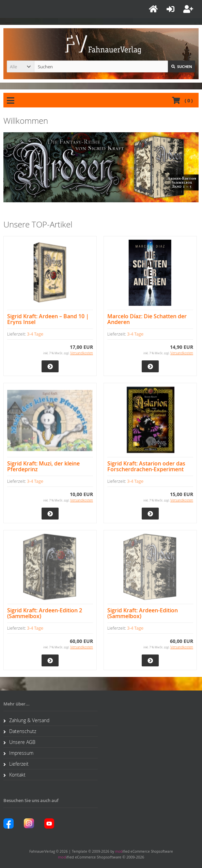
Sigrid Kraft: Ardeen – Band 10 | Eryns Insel (48, 319)
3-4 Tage (35, 334)
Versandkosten (82, 353)
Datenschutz (20, 731)
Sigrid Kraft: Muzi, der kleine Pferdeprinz (43, 466)
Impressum (18, 753)
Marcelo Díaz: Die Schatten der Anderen (147, 319)
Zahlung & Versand (26, 720)
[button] (20, 66)
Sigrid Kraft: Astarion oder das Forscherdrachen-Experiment (146, 466)
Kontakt (14, 775)
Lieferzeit (16, 764)
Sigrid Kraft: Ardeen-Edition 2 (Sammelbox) (45, 613)
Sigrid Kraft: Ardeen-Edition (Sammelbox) (143, 613)
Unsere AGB (19, 742)
